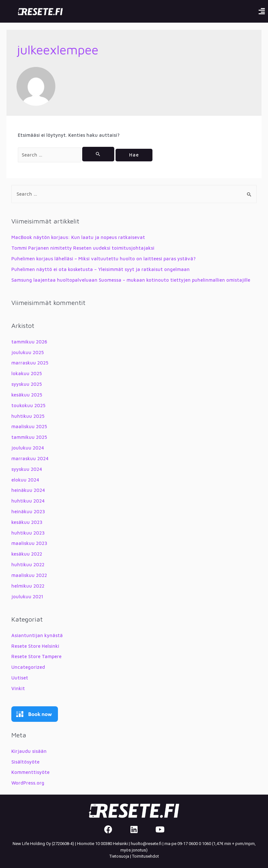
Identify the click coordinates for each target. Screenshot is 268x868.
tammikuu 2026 (29, 342)
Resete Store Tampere (36, 656)
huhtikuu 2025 (28, 416)
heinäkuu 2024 (28, 490)
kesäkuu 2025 (27, 395)
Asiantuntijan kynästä (37, 635)
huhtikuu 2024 (28, 501)
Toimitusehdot (145, 856)
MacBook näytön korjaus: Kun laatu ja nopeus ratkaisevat (78, 237)
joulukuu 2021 (27, 597)
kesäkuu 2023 (27, 522)
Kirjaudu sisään (29, 751)
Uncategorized (28, 667)
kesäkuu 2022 (27, 554)
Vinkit (18, 688)
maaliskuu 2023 (29, 543)
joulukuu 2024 (28, 448)
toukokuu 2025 (28, 405)
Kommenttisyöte (30, 772)
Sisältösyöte (25, 762)
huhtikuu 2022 (28, 564)
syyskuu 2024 (27, 469)
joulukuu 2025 (28, 352)
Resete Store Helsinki (35, 646)
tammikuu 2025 (29, 437)
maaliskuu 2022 (29, 575)
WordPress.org (28, 783)
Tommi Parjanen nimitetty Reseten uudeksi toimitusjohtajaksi (83, 248)
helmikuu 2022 (28, 586)
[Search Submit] (98, 154)
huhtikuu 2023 (28, 533)
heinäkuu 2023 (28, 511)
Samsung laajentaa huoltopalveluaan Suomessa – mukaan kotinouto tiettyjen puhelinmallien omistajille (131, 280)
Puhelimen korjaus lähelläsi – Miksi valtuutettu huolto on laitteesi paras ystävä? (104, 259)
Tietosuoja (119, 856)
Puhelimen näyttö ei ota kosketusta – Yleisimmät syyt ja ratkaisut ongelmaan (100, 269)
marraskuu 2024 (30, 458)
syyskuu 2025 (27, 384)
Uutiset (20, 678)
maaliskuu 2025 (29, 426)
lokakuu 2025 (27, 373)
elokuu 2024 (25, 480)
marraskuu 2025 (30, 363)
